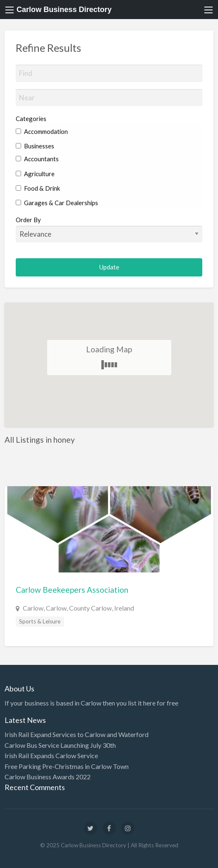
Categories (31, 119)
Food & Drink (38, 188)
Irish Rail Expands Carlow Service (51, 755)
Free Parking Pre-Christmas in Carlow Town (67, 766)
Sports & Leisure (40, 621)
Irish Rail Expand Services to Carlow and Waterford (77, 734)
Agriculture (35, 174)
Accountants (37, 159)
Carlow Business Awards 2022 (48, 777)
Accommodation (42, 131)
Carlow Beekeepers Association (72, 590)
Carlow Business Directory (64, 10)
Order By (109, 229)
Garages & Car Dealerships (57, 203)
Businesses (35, 146)
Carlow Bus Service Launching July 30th (60, 745)
